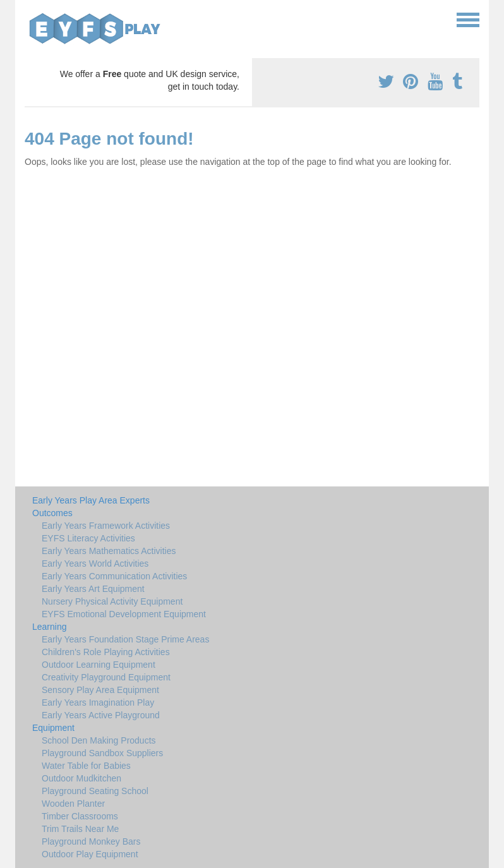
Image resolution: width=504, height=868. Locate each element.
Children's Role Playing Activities (106, 652)
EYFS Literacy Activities (88, 538)
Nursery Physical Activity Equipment (112, 601)
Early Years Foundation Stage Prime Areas (125, 639)
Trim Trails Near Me (80, 829)
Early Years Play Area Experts (91, 500)
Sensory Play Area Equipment (100, 690)
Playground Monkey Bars (91, 841)
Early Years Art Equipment (93, 589)
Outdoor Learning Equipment (99, 665)
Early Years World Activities (95, 564)
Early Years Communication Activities (114, 576)
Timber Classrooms (80, 816)
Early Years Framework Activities (106, 526)
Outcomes (52, 513)
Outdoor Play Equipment (90, 854)
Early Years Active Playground (101, 715)
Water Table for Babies (86, 766)
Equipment (53, 728)
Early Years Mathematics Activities (109, 551)
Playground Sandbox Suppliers (102, 753)
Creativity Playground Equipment (106, 677)
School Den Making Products (99, 740)
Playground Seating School (95, 791)
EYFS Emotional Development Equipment (124, 614)
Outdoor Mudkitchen (81, 778)
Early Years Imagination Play (98, 702)
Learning (50, 627)
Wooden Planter (73, 804)
